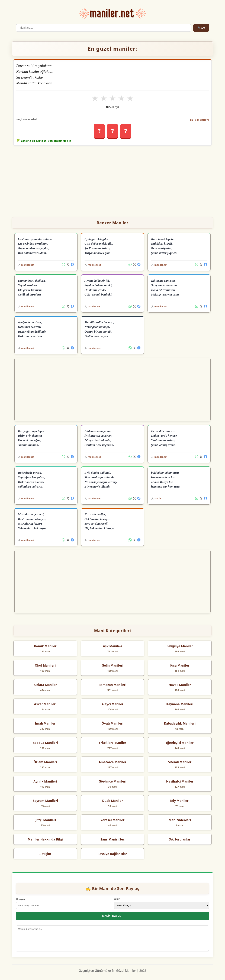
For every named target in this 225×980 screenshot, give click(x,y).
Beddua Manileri (45, 743)
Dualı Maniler (112, 801)
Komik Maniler (45, 646)
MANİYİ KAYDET (113, 916)
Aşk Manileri (112, 646)
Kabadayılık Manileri (180, 723)
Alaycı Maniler (112, 704)
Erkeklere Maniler (112, 743)
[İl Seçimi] (162, 905)
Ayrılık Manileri (45, 781)
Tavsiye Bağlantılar (112, 854)
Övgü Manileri (112, 723)
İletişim (45, 854)
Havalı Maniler (180, 685)
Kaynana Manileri (180, 704)
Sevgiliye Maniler (180, 646)
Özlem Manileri (45, 762)
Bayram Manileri (45, 801)
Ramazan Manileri (112, 685)
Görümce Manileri (112, 781)
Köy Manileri (180, 801)
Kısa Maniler (180, 665)
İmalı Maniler (45, 723)
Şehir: (117, 899)
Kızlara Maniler (45, 685)
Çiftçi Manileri (45, 820)
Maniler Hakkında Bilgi (45, 839)
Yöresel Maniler (112, 820)
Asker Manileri (45, 704)
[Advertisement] (112, 180)
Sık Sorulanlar (180, 839)
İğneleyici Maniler (180, 743)
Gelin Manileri (112, 665)
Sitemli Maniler (180, 762)
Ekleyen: (21, 899)
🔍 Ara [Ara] (201, 28)
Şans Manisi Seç (113, 839)
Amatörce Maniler (112, 762)
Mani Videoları (180, 820)
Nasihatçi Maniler (180, 781)
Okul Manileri (45, 665)
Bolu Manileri (199, 120)
